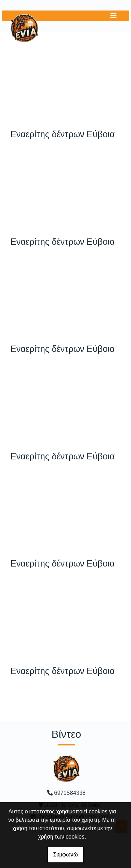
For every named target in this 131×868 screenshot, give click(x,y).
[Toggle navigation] (114, 16)
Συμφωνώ (65, 855)
